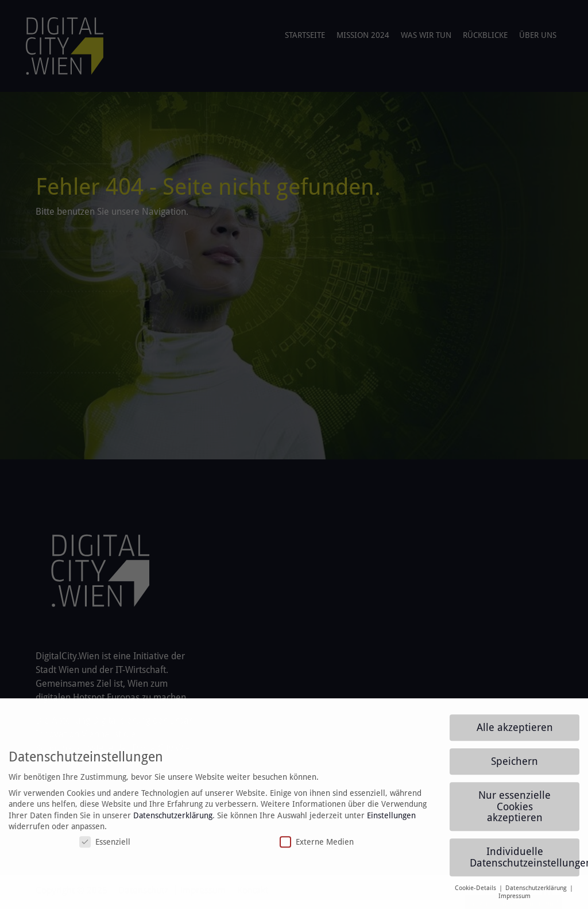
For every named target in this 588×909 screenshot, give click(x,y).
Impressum (514, 902)
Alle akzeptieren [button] (515, 733)
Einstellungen (391, 821)
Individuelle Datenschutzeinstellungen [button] (525, 863)
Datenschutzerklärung (173, 821)
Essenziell (105, 848)
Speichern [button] (514, 767)
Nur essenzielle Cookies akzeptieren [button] (514, 812)
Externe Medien (317, 848)
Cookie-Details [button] (476, 893)
